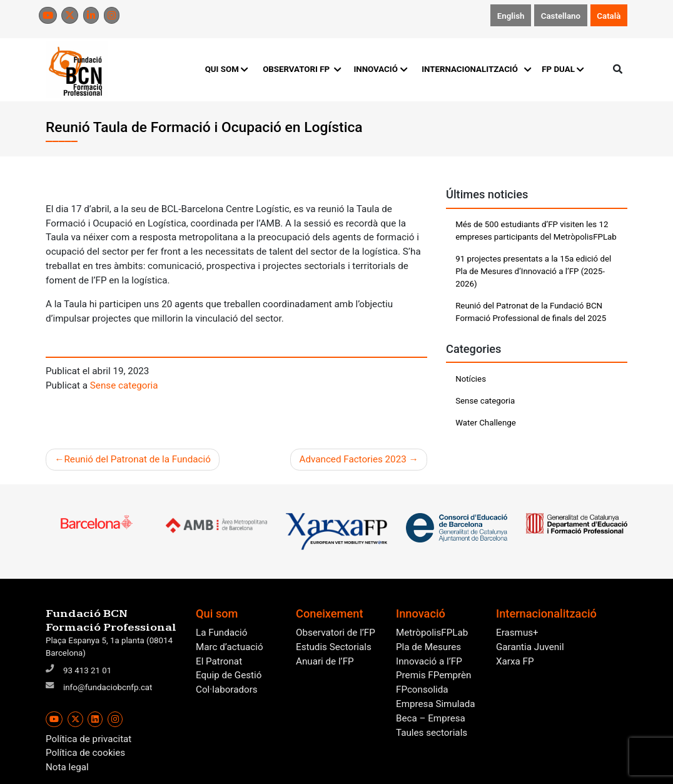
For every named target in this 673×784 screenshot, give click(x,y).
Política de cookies (85, 753)
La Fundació (221, 633)
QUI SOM (227, 69)
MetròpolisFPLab (432, 633)
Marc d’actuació (230, 647)
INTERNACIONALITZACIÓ (474, 69)
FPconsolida (422, 690)
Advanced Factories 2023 (353, 459)
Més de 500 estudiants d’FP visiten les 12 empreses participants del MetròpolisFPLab (536, 231)
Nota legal (67, 767)
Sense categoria (124, 385)
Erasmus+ (517, 633)
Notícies (471, 379)
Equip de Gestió (229, 675)
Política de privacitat (89, 739)
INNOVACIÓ (380, 69)
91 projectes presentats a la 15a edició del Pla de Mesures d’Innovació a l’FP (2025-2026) (533, 271)
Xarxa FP (515, 661)
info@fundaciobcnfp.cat (108, 687)
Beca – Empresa (431, 718)
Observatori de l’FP (336, 633)
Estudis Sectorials (334, 647)
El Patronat (219, 661)
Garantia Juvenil (530, 647)
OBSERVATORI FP (301, 69)
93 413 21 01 (87, 670)
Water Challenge (486, 423)
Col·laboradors (227, 690)
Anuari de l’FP (325, 661)
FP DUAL (563, 69)
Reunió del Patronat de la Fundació (137, 459)
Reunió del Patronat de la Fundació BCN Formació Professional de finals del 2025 (531, 312)
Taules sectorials (432, 733)
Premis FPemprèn (433, 675)
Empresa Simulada (436, 704)
